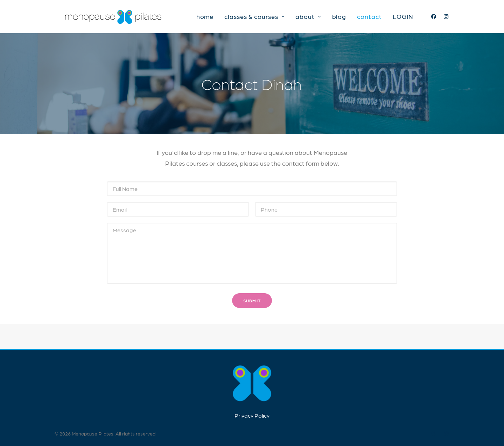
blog (339, 18)
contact (369, 18)
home (205, 18)
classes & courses (254, 18)
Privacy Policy (252, 415)
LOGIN (403, 18)
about (308, 18)
